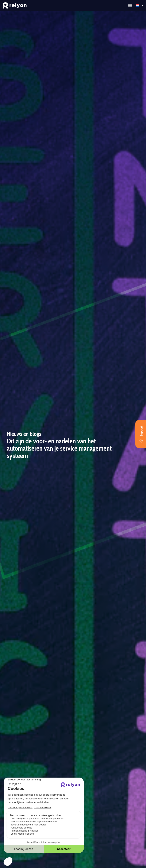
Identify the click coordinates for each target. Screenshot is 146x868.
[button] (130, 6)
